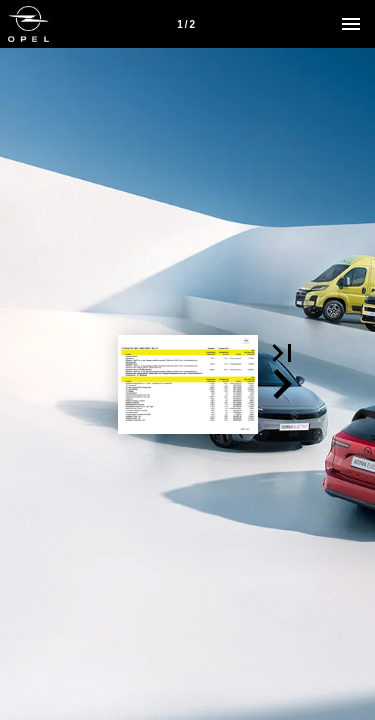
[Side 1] (186, 24)
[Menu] (351, 24)
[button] (282, 353)
